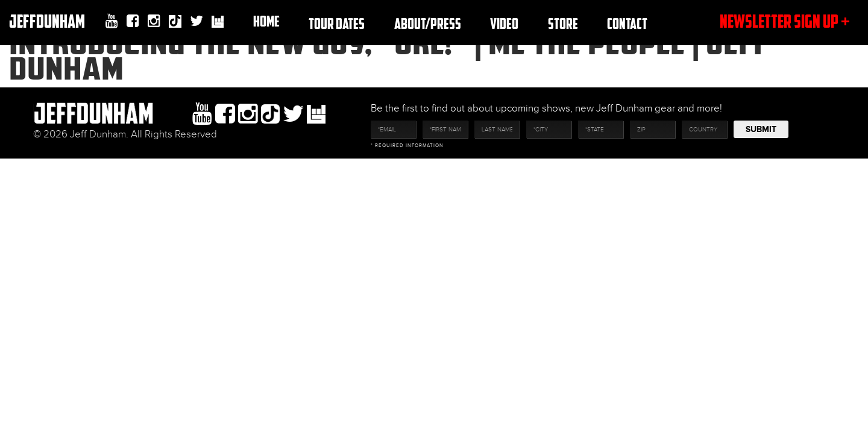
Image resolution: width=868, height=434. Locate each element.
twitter (197, 21)
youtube (112, 21)
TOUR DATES (337, 23)
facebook (133, 21)
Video (504, 23)
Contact (627, 23)
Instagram (154, 21)
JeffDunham (47, 21)
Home (266, 21)
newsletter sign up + (785, 21)
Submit (761, 129)
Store (563, 23)
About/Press (428, 23)
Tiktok (175, 23)
